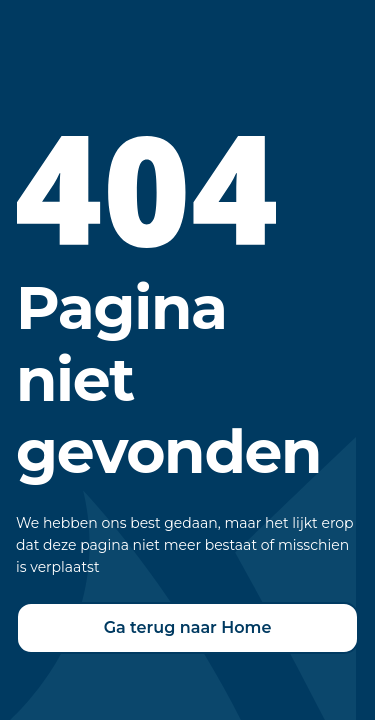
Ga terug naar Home (188, 627)
